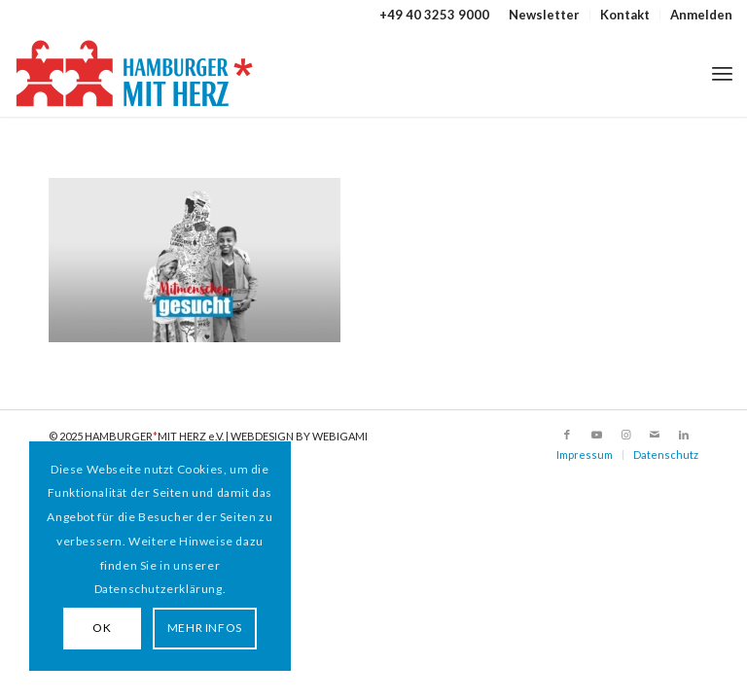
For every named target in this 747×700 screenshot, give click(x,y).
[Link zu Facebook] (567, 435)
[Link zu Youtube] (596, 435)
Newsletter (544, 15)
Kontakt (625, 15)
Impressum (585, 455)
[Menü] (722, 73)
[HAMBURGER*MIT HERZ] (136, 73)
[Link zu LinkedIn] (684, 435)
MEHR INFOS (205, 628)
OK (102, 628)
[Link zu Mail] (655, 435)
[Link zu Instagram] (625, 435)
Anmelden (701, 15)
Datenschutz (666, 455)
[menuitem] (545, 15)
